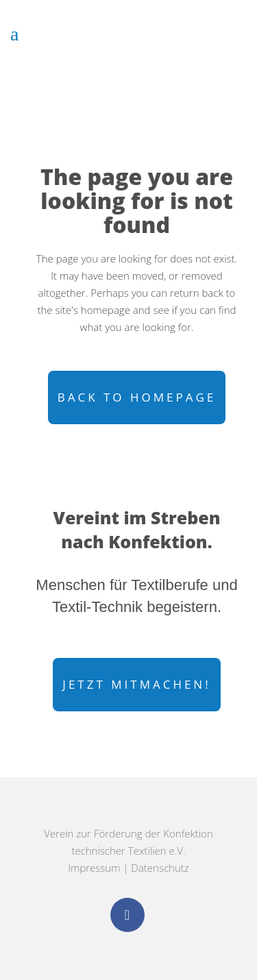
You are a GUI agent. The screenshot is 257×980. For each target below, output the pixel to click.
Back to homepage (137, 397)
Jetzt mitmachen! (136, 684)
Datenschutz (160, 868)
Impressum (94, 868)
